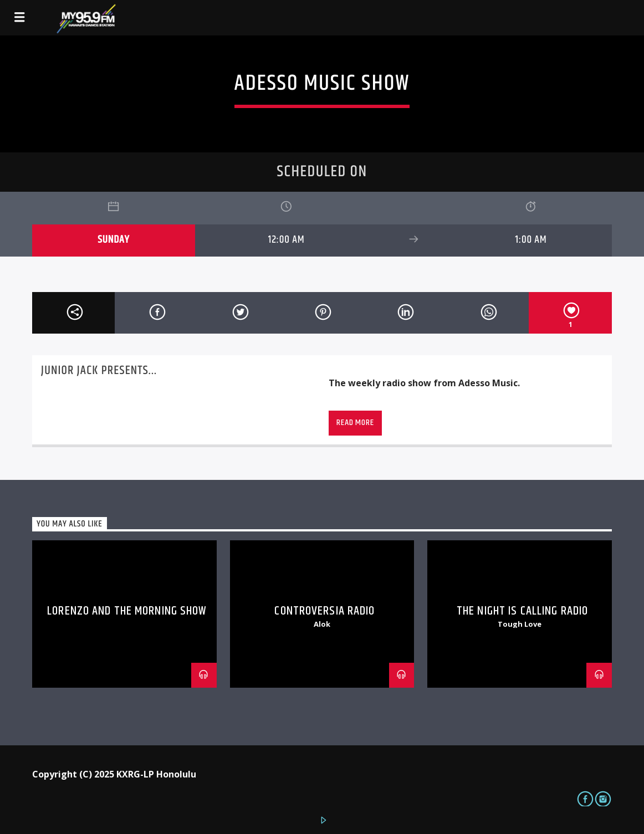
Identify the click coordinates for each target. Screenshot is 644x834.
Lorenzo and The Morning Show (127, 611)
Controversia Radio (324, 611)
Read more (355, 423)
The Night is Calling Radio (522, 611)
